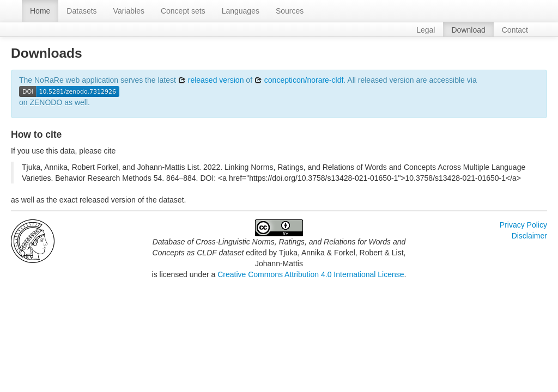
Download (468, 30)
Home (40, 11)
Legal (426, 30)
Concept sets (183, 11)
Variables (129, 11)
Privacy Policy (523, 225)
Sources (290, 11)
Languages (241, 11)
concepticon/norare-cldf (299, 80)
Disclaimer (529, 236)
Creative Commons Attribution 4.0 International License (311, 274)
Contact (515, 30)
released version (211, 80)
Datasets (81, 11)
